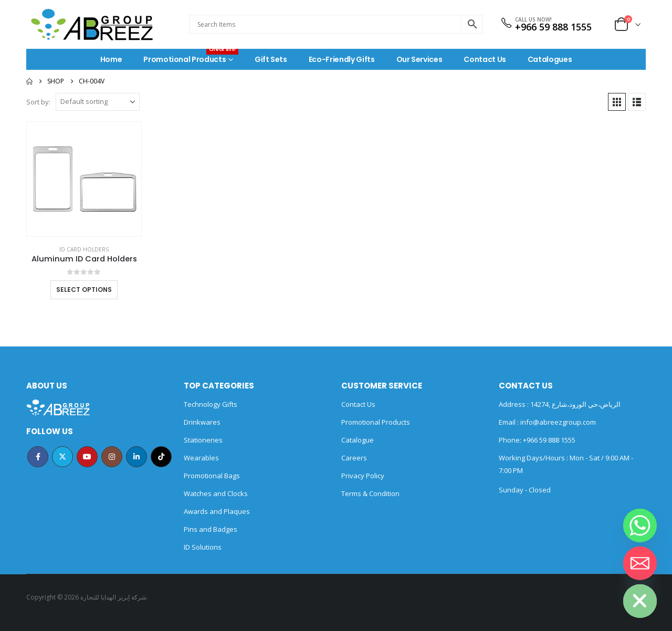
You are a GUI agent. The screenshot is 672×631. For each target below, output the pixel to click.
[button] (617, 102)
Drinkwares (202, 422)
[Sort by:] (98, 102)
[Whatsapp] (640, 525)
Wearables (201, 458)
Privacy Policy (363, 476)
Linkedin (136, 457)
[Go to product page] (84, 179)
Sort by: (38, 102)
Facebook (38, 457)
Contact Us (485, 59)
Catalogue (358, 440)
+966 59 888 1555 (553, 27)
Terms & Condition (370, 493)
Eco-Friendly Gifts (342, 59)
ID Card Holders (84, 249)
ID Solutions (203, 547)
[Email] (640, 563)
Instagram (112, 457)
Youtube (87, 457)
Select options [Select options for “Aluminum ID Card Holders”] (84, 290)
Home (111, 59)
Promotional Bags (212, 476)
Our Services (419, 59)
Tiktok (161, 457)
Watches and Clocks (216, 493)
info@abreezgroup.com (557, 422)
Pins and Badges (211, 529)
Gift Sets (271, 59)
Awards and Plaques (217, 511)
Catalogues (550, 59)
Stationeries (203, 440)
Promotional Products (191, 57)
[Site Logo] (92, 24)
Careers (354, 458)
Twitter (62, 457)
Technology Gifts (211, 404)
